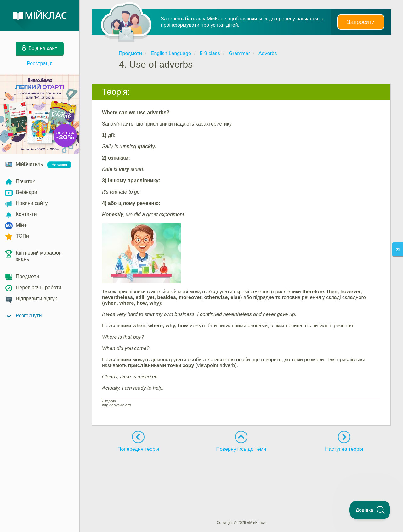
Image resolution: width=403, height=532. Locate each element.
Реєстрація (40, 63)
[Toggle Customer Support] (370, 510)
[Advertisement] (241, 474)
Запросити (361, 22)
